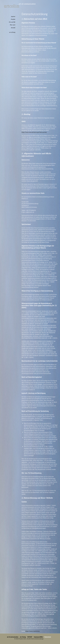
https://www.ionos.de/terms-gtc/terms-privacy (34, 132)
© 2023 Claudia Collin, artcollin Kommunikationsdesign (29, 639)
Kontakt (13, 28)
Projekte (13, 19)
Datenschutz (48, 637)
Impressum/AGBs (38, 637)
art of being (12, 32)
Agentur (13, 16)
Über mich (13, 25)
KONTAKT (30, 637)
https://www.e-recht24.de (32, 631)
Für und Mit (12, 22)
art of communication (13, 637)
